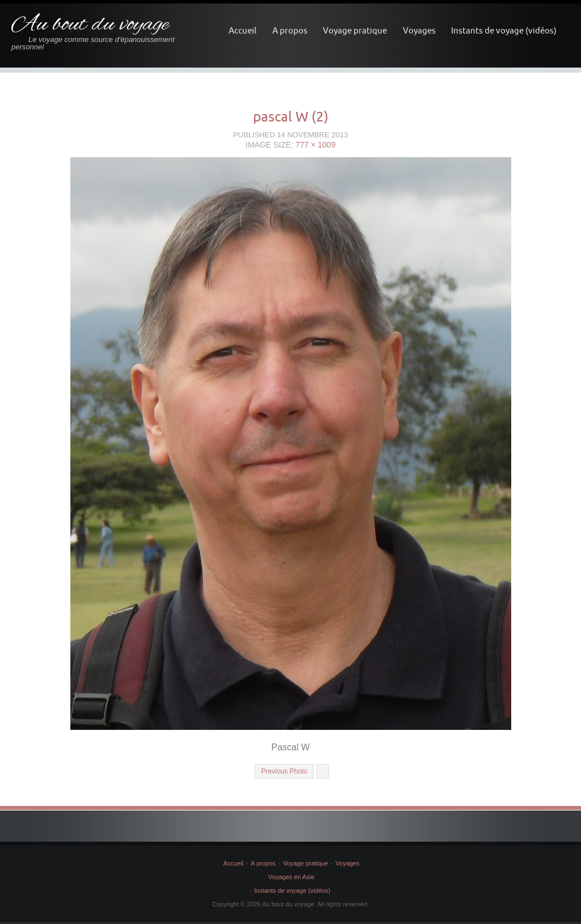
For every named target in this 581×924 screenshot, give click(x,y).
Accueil (243, 30)
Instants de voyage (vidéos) (504, 30)
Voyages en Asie (291, 877)
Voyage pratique (355, 30)
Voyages (419, 30)
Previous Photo (284, 771)
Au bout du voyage (90, 25)
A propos (290, 30)
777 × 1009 (315, 145)
